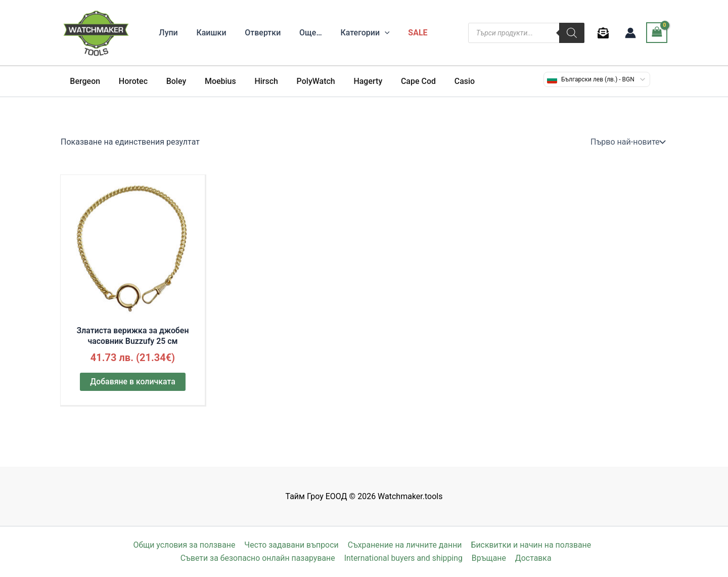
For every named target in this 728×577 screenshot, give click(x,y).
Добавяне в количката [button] (133, 382)
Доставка (533, 558)
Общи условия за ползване (185, 545)
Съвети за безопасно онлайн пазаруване (258, 558)
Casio (444, 81)
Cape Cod (401, 81)
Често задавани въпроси (291, 545)
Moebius (212, 81)
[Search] (572, 33)
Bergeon (84, 81)
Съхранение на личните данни (404, 545)
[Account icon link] (630, 33)
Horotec (130, 81)
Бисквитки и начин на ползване (531, 545)
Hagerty (353, 81)
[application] (374, 33)
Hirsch (256, 81)
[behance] (605, 33)
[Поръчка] (627, 142)
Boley (170, 81)
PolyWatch (303, 81)
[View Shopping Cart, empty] (657, 33)
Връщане (490, 558)
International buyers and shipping (404, 558)
